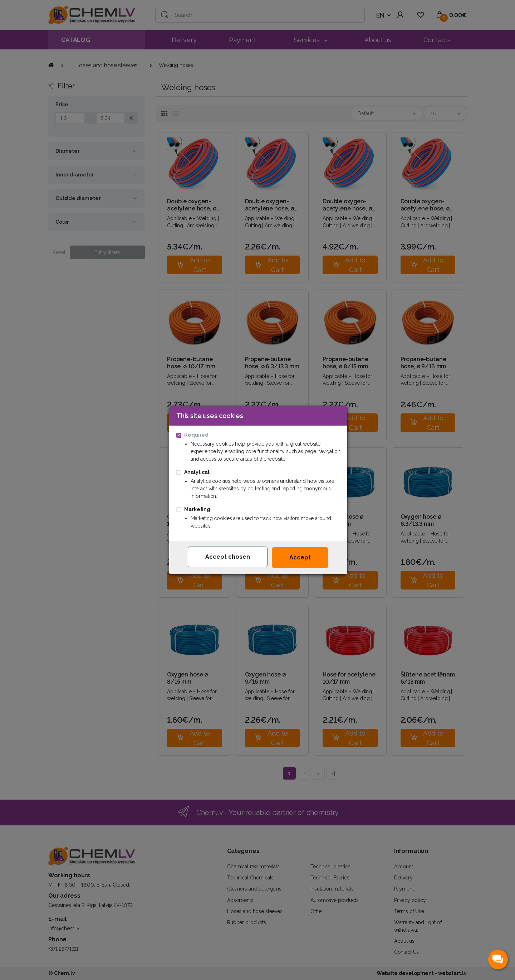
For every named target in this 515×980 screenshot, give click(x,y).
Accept (300, 557)
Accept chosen (228, 557)
